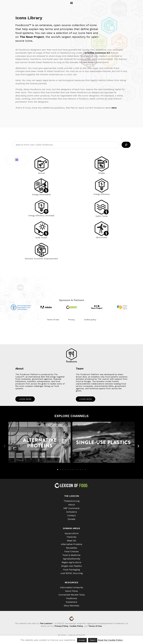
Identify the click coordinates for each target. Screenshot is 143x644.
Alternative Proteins (71, 544)
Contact (71, 515)
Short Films (71, 591)
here (114, 108)
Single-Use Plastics (72, 566)
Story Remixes (71, 606)
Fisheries (72, 537)
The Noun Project (32, 37)
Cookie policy (90, 320)
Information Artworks (72, 587)
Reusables (72, 548)
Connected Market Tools (72, 595)
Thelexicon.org (71, 501)
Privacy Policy (61, 626)
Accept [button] (82, 640)
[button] (72, 3)
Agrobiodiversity (72, 559)
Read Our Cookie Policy (110, 640)
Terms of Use (53, 320)
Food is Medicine (71, 555)
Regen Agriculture (71, 562)
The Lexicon (46, 623)
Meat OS (71, 541)
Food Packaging (71, 570)
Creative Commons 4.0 (98, 53)
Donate (71, 519)
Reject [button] (93, 640)
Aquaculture (72, 533)
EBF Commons (71, 508)
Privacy (71, 320)
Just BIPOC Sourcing (71, 573)
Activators (72, 512)
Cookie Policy (76, 626)
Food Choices (71, 551)
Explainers (72, 602)
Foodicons (72, 598)
